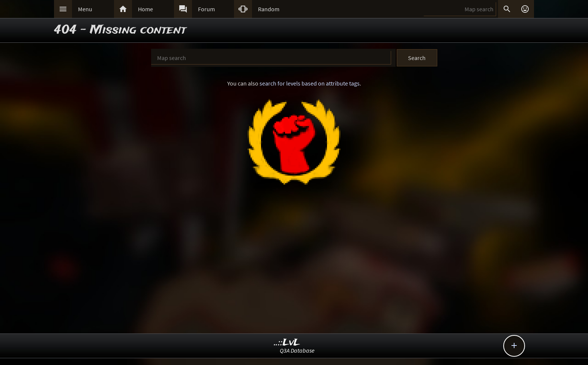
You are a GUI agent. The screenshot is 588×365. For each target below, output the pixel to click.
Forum (206, 9)
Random (269, 9)
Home (145, 9)
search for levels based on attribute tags (310, 83)
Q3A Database (297, 350)
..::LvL (287, 343)
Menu (85, 9)
